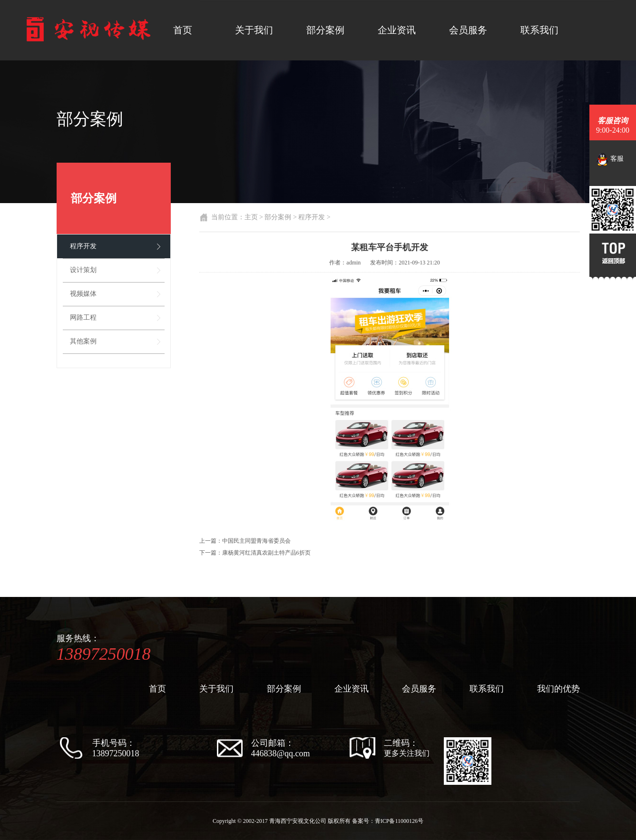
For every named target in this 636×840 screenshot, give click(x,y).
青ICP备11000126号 (399, 821)
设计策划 (83, 270)
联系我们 (539, 30)
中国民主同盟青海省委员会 (256, 541)
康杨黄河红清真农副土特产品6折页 (266, 553)
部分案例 (325, 30)
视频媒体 (83, 294)
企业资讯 (397, 30)
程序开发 (83, 246)
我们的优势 (558, 689)
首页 (183, 30)
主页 (251, 217)
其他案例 (83, 341)
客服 (610, 159)
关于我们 (254, 30)
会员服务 (468, 30)
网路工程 (83, 317)
